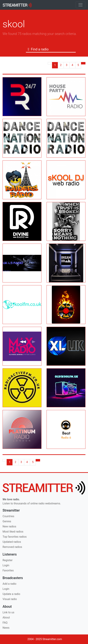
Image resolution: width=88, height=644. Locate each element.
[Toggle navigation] (80, 5)
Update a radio (11, 594)
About (6, 617)
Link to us (8, 612)
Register (8, 560)
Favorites (8, 570)
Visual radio (10, 599)
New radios (9, 526)
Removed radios (12, 547)
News (6, 628)
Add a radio (9, 584)
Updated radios (12, 542)
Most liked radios (13, 532)
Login (6, 565)
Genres (7, 521)
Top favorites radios (15, 537)
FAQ (5, 623)
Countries (8, 516)
